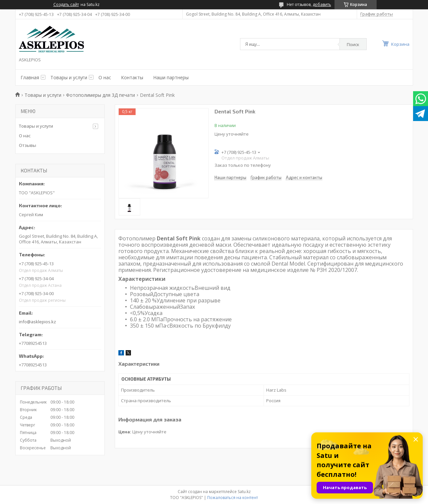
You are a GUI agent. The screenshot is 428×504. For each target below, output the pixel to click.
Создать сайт (66, 5)
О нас (105, 77)
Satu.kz (244, 492)
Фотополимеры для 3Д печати (100, 95)
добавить (322, 4)
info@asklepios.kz (37, 322)
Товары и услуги (69, 77)
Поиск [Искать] (353, 44)
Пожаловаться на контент (233, 498)
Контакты (132, 77)
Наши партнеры (171, 77)
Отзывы (28, 145)
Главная (30, 77)
